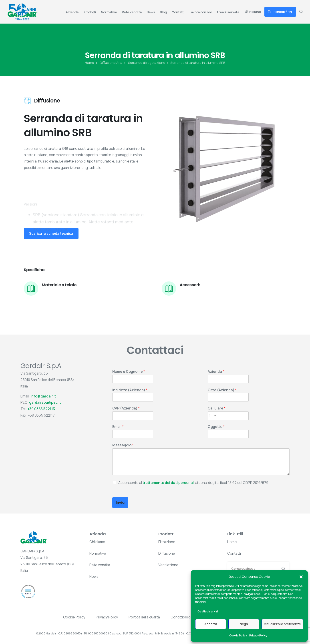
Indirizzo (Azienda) (130, 390)
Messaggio (123, 445)
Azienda (216, 372)
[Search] (252, 568)
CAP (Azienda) (126, 408)
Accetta (211, 624)
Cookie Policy (238, 635)
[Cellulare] (228, 416)
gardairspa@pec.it (45, 402)
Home (89, 63)
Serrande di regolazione (144, 63)
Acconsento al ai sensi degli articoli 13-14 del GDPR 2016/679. (194, 483)
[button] (301, 577)
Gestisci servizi (208, 611)
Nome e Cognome (129, 372)
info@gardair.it (43, 396)
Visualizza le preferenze (282, 624)
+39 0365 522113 (41, 409)
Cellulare (217, 408)
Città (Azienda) (222, 390)
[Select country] (212, 416)
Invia (120, 503)
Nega (244, 624)
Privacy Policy (258, 635)
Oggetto (216, 427)
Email (118, 427)
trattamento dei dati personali (169, 483)
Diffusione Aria (109, 63)
